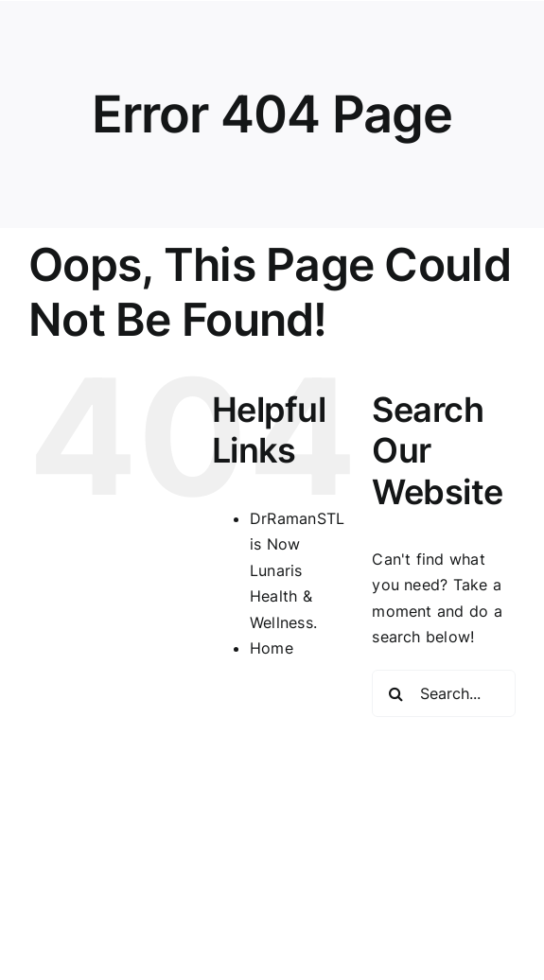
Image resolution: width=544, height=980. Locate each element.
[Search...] (444, 693)
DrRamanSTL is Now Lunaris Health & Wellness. (297, 570)
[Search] (395, 693)
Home (272, 648)
